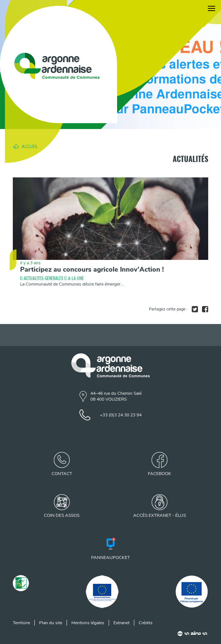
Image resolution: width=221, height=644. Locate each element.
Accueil (30, 146)
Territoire (21, 623)
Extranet (121, 623)
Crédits (146, 623)
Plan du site (51, 623)
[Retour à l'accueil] (59, 65)
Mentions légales (88, 623)
